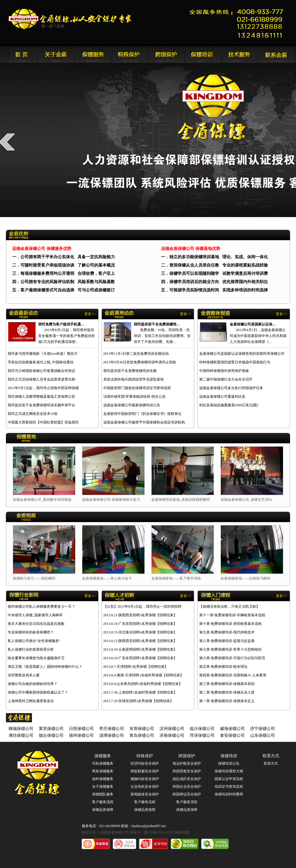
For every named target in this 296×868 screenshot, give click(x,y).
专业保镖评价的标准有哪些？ (31, 632)
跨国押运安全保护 (187, 794)
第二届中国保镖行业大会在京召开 (226, 379)
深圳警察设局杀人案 (24, 675)
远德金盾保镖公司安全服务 (129, 54)
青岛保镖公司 (142, 735)
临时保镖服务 (103, 779)
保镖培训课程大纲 (229, 771)
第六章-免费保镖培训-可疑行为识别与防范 (232, 658)
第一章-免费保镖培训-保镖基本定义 (227, 701)
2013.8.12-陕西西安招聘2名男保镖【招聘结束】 (140, 641)
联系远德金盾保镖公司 (203, 54)
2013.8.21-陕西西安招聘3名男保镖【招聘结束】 (140, 615)
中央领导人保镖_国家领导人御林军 (35, 615)
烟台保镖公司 (51, 735)
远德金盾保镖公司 (19, 54)
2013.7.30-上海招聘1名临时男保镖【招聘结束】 (140, 692)
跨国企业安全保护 (187, 787)
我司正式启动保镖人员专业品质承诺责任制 (41, 379)
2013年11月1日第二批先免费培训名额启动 (136, 354)
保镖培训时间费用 (229, 794)
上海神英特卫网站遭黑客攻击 (31, 701)
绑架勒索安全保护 (145, 771)
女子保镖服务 (103, 787)
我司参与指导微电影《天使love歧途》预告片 (43, 354)
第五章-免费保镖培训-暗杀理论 (223, 667)
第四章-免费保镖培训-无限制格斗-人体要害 (233, 675)
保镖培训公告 (229, 763)
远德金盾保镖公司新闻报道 (93, 54)
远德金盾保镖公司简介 (56, 54)
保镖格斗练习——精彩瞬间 (34, 578)
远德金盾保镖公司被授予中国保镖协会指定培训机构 (144, 422)
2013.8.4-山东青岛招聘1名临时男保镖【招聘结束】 (143, 684)
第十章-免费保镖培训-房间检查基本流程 (231, 624)
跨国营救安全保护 (187, 771)
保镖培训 (229, 756)
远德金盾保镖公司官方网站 (71, 19)
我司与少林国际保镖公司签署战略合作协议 (41, 371)
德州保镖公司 (81, 735)
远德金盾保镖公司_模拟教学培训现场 (42, 500)
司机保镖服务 (103, 763)
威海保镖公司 (232, 729)
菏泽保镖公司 (202, 735)
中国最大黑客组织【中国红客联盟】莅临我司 (43, 422)
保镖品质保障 (103, 810)
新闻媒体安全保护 (145, 794)
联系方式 (271, 756)
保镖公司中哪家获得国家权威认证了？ (38, 692)
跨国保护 (187, 756)
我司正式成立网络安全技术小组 (33, 414)
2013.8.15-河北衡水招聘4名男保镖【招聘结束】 (140, 632)
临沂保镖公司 (202, 729)
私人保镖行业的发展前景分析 (31, 649)
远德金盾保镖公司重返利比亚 (222, 397)
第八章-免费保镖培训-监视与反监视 (227, 641)
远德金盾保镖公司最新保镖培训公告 (132, 405)
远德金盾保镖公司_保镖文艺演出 (246, 500)
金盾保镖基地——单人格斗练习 (107, 578)
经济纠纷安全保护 (145, 763)
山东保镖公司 (263, 735)
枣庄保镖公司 (112, 729)
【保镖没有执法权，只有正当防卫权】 (229, 607)
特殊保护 (145, 756)
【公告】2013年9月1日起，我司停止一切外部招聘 (142, 607)
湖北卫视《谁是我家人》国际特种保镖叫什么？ (45, 667)
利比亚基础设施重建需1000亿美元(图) (229, 405)
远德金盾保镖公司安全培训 (166, 54)
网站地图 (182, 832)
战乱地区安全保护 (187, 779)
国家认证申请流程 (229, 779)
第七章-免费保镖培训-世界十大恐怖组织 (231, 649)
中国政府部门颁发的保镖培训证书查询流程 (137, 388)
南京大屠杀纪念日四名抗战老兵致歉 (36, 624)
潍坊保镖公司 (21, 735)
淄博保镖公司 (112, 735)
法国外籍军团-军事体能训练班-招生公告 (135, 397)
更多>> (90, 314)
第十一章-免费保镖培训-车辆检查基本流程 (232, 615)
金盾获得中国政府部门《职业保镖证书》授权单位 (142, 414)
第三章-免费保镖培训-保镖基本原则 (227, 684)
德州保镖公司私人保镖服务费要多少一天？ (41, 607)
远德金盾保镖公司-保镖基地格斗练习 (111, 500)
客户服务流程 (103, 802)
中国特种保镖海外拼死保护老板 (224, 371)
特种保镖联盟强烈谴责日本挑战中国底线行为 (235, 362)
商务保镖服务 (103, 771)
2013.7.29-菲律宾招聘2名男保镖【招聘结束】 (139, 701)
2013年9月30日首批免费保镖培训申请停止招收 (140, 362)
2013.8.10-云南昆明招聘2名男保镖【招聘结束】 (140, 649)
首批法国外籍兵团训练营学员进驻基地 (133, 379)
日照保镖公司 (81, 729)
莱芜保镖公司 (51, 729)
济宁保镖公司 (263, 729)
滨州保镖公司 (172, 729)
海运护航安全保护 (187, 763)
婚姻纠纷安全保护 (145, 779)
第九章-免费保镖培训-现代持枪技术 (227, 632)
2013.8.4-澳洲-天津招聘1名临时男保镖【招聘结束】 (144, 675)
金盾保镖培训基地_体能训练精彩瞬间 (181, 500)
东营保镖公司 (142, 729)
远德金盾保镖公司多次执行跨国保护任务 (231, 388)
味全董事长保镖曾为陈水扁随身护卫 (36, 658)
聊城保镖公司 (21, 729)
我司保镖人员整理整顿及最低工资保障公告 (41, 397)
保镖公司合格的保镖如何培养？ (33, 684)
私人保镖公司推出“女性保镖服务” (34, 641)
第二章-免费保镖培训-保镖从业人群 (227, 692)
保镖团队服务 (103, 794)
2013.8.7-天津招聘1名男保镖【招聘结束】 (136, 667)
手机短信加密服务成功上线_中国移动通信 (41, 362)
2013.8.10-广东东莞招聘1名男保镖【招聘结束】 (140, 658)
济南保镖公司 (172, 735)
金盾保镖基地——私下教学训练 (176, 578)
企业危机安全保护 (145, 787)
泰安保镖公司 (232, 735)
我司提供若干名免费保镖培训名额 (130, 371)
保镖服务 (103, 756)
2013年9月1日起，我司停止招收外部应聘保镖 (43, 388)
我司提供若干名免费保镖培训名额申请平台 (41, 405)
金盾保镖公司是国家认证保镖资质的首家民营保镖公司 (242, 354)
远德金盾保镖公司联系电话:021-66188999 (238, 22)
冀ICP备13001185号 (159, 832)
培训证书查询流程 (229, 787)
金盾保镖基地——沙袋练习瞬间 (245, 578)
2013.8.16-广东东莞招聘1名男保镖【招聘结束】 (140, 624)
